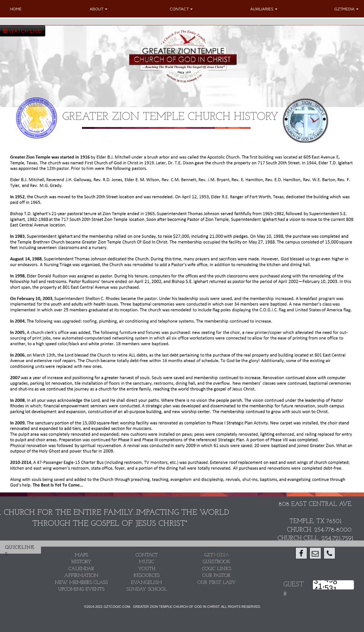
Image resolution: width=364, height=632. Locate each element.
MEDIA (217, 555)
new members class (81, 583)
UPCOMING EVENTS (81, 589)
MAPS (81, 555)
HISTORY (81, 562)
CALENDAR (81, 569)
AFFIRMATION (81, 576)
